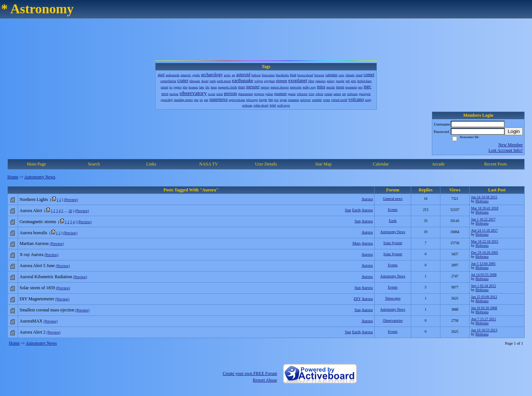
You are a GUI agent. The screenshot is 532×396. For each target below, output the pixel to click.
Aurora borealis (33, 233)
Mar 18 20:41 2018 (485, 208)
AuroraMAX (31, 321)
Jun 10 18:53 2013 (484, 330)
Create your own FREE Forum (250, 373)
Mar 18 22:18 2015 (485, 241)
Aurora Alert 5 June (37, 266)
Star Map (323, 164)
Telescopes (393, 298)
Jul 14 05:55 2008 (484, 275)
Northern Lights (34, 199)
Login (514, 131)
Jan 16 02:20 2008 (484, 308)
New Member (511, 145)
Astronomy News (40, 177)
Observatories (393, 320)
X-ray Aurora (31, 255)
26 (70, 211)
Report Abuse (265, 380)
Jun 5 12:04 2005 (483, 264)
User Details (266, 164)
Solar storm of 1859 (37, 288)
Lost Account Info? (506, 150)
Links (151, 164)
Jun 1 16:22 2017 (483, 219)
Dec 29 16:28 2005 (485, 252)
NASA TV (209, 164)
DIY (357, 298)
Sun (348, 210)
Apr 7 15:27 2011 (484, 319)
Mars (357, 243)
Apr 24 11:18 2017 (484, 230)
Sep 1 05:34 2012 (483, 286)
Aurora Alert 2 (33, 332)
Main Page (37, 164)
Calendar (381, 164)
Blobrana (482, 201)
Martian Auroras (34, 243)
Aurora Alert (31, 211)
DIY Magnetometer (37, 299)
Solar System (393, 243)
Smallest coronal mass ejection (47, 310)
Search (94, 164)
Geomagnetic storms (38, 222)
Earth (356, 210)
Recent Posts (495, 164)
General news (393, 199)
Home (13, 177)
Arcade (438, 164)
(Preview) (71, 200)
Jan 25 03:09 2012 (484, 297)
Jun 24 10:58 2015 (484, 197)
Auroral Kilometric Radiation (46, 277)
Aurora (367, 199)
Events (393, 210)
